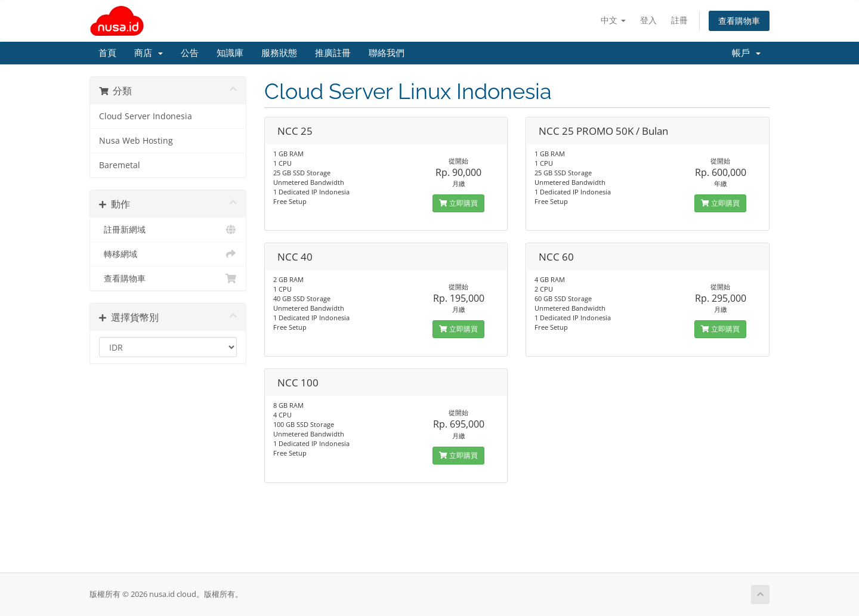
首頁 (107, 53)
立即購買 (458, 203)
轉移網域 (168, 254)
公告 (190, 53)
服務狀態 (279, 53)
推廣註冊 (333, 53)
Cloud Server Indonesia (146, 116)
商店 (149, 53)
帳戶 (746, 53)
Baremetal (120, 165)
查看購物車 (739, 21)
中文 (613, 20)
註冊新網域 (168, 230)
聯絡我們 (387, 53)
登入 (648, 20)
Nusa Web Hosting (136, 141)
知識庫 (230, 53)
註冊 (679, 20)
